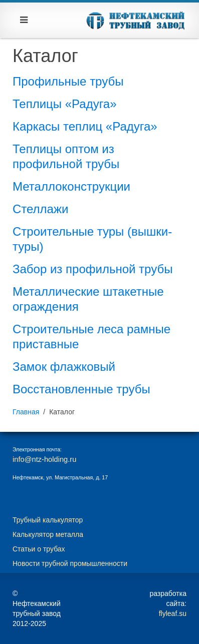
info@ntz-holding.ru (44, 459)
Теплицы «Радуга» (65, 104)
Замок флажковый (64, 367)
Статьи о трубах (39, 549)
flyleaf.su (173, 613)
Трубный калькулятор (48, 520)
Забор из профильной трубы (92, 269)
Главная (26, 412)
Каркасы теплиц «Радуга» (85, 126)
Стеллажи (40, 209)
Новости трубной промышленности (70, 563)
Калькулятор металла (48, 534)
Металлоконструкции (71, 186)
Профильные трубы (68, 81)
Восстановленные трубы (81, 389)
